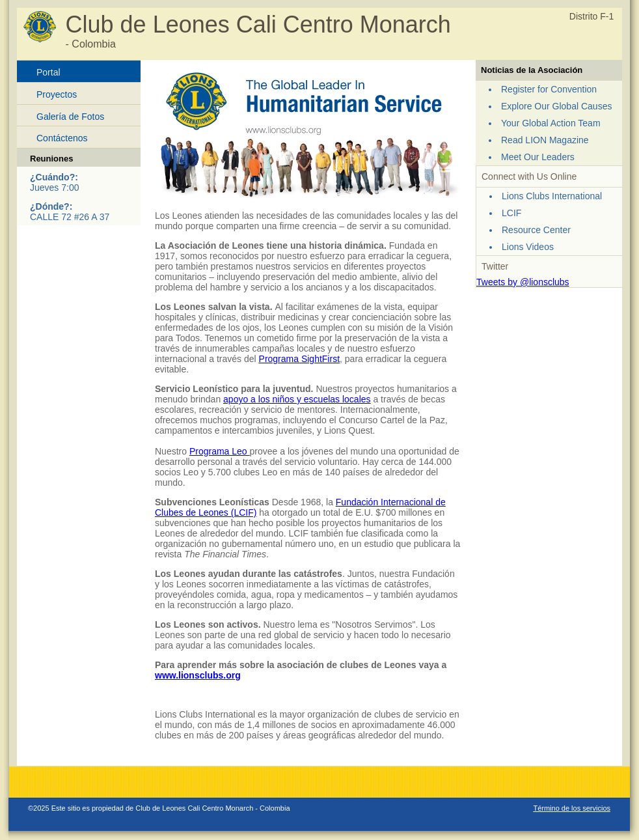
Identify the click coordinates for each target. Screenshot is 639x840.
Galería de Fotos (70, 117)
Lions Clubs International (552, 196)
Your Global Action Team (551, 123)
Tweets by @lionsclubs (523, 282)
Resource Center (536, 230)
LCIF (511, 213)
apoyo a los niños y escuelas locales (297, 399)
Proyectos (57, 94)
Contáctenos (62, 138)
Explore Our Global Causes (556, 106)
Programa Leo (220, 451)
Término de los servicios (572, 808)
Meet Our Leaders (538, 157)
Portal (48, 72)
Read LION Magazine (545, 140)
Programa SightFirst (299, 359)
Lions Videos (528, 247)
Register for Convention (549, 89)
